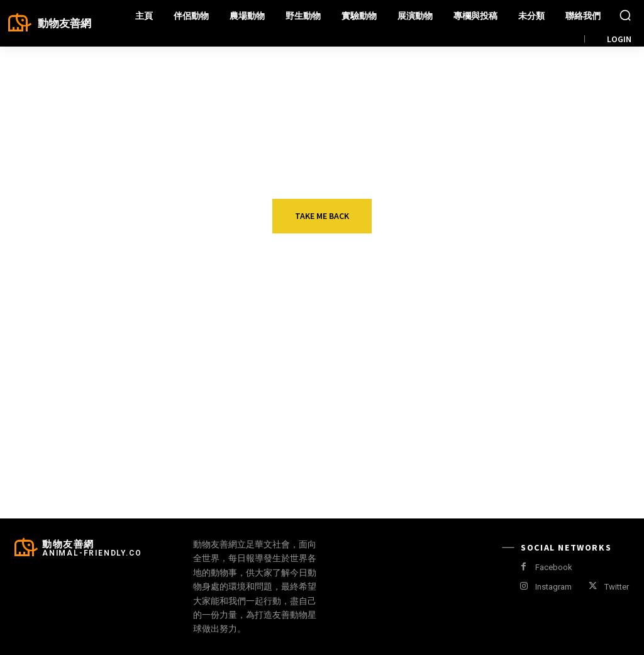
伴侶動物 (102, 362)
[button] (625, 15)
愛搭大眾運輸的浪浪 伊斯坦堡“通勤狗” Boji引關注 (138, 385)
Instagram (553, 587)
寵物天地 (531, 439)
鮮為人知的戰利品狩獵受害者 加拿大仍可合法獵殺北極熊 (353, 469)
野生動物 (317, 362)
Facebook (554, 567)
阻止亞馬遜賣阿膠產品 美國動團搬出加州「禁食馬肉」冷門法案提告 (138, 469)
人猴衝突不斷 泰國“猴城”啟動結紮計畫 (353, 385)
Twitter (617, 587)
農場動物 (102, 439)
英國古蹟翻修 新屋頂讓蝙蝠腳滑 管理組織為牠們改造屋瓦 (568, 392)
